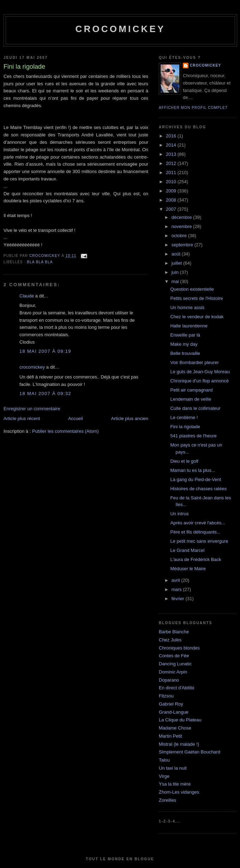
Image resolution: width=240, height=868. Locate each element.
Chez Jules (170, 640)
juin (176, 272)
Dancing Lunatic (175, 664)
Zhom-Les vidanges (179, 792)
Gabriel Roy (171, 704)
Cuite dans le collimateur (195, 408)
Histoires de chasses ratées (198, 489)
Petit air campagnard (191, 390)
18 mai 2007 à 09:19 (45, 351)
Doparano (169, 680)
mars (177, 589)
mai (176, 281)
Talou (164, 760)
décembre (182, 217)
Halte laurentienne (189, 326)
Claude (27, 296)
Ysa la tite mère (175, 784)
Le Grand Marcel (187, 550)
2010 (172, 182)
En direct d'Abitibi (176, 688)
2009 (172, 191)
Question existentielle (192, 289)
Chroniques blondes (179, 648)
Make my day (184, 344)
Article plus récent (22, 418)
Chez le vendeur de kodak (197, 317)
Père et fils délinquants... (195, 532)
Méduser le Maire (188, 569)
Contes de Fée (174, 656)
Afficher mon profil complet (193, 108)
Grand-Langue (174, 712)
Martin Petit (170, 736)
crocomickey (120, 29)
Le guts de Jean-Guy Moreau (200, 372)
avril (176, 580)
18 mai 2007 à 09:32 (45, 393)
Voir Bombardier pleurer (194, 362)
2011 (172, 173)
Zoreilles (167, 800)
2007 (172, 209)
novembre (182, 226)
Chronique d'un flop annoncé (199, 381)
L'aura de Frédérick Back (196, 559)
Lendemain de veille (191, 399)
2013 (172, 154)
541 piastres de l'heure (193, 436)
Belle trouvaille (185, 353)
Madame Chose (175, 728)
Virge (164, 776)
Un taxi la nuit (173, 768)
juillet (177, 263)
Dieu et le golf (184, 461)
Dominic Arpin (173, 672)
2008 (172, 200)
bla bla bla (40, 262)
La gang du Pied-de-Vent (196, 479)
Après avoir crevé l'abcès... (198, 523)
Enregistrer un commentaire (32, 409)
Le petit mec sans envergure (199, 541)
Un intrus (179, 514)
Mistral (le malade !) (179, 744)
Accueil (76, 418)
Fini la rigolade (185, 427)
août (177, 254)
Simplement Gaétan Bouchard (190, 752)
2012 (172, 163)
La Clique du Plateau (180, 720)
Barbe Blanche (174, 632)
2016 (172, 136)
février (179, 599)
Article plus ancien (130, 418)
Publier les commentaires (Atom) (65, 431)
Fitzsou (166, 696)
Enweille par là (185, 335)
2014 (172, 145)
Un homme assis (187, 307)
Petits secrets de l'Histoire (196, 298)
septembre (183, 245)
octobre (180, 236)
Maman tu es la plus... (193, 470)
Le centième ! (184, 417)
